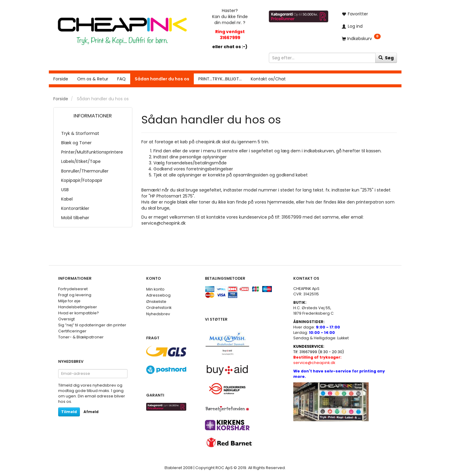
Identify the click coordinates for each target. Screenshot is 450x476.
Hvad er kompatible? (79, 313)
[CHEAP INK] (122, 28)
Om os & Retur (93, 79)
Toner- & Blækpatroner (81, 337)
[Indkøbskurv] (367, 38)
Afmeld (91, 412)
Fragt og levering (75, 295)
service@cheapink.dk (317, 360)
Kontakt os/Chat (268, 79)
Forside (61, 79)
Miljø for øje (69, 301)
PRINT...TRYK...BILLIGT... (220, 79)
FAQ (121, 79)
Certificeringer (72, 331)
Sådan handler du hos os (162, 79)
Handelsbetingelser (78, 307)
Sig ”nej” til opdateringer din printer (92, 325)
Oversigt (66, 319)
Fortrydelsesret (73, 289)
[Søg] (386, 58)
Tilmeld (69, 412)
